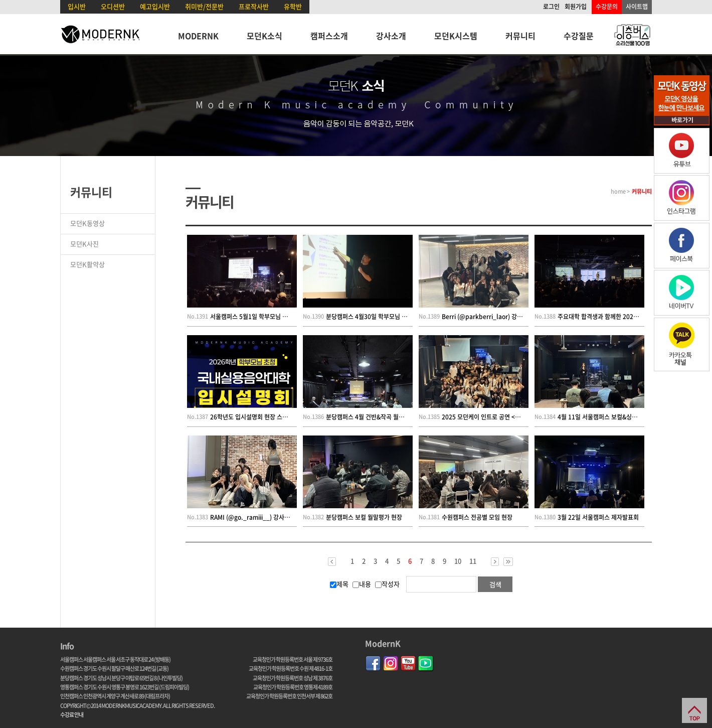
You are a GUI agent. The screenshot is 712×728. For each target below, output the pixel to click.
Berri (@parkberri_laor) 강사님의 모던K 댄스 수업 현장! (516, 317)
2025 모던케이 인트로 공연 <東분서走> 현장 (498, 417)
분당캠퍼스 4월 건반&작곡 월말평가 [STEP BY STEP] (393, 417)
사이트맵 (637, 7)
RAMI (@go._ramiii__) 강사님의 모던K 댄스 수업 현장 (280, 517)
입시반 (77, 6)
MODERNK (198, 36)
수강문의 (607, 7)
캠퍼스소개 (329, 36)
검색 (495, 584)
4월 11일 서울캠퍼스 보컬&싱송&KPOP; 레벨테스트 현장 (630, 417)
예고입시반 (155, 6)
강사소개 (391, 36)
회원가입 (576, 7)
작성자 (387, 584)
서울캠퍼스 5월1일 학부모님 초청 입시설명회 (266, 317)
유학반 (293, 6)
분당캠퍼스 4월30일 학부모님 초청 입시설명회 (384, 317)
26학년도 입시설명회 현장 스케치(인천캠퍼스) (268, 417)
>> (508, 562)
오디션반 (113, 6)
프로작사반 (254, 6)
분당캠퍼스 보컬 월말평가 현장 (364, 517)
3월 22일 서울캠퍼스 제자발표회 (598, 517)
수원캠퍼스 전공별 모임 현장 (477, 517)
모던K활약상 (87, 264)
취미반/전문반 (204, 6)
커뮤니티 (520, 36)
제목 (339, 584)
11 (473, 561)
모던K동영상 (87, 223)
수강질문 (579, 36)
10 (458, 561)
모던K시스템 (456, 36)
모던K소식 (264, 36)
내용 (362, 584)
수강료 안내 (72, 715)
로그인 (551, 7)
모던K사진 (84, 244)
